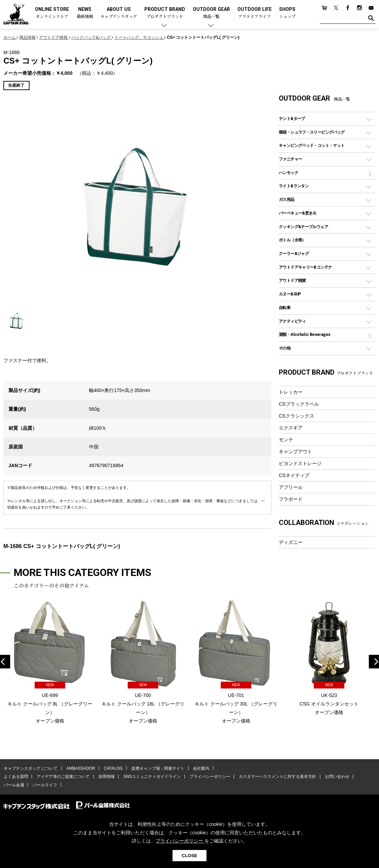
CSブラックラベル (299, 404)
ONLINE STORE (52, 13)
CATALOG (112, 768)
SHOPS (287, 13)
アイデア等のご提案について (62, 777)
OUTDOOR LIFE (255, 13)
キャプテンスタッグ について (30, 768)
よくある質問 (16, 777)
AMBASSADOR (80, 768)
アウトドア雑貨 (292, 280)
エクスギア (291, 428)
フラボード (291, 499)
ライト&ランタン (294, 186)
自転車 (285, 308)
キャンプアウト (295, 452)
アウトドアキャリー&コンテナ (305, 267)
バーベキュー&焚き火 (298, 213)
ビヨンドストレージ (300, 463)
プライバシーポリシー (208, 777)
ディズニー (291, 542)
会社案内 (199, 768)
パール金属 (14, 785)
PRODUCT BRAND (165, 13)
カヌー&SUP (290, 294)
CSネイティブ (294, 475)
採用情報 (106, 777)
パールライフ (44, 785)
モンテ (286, 440)
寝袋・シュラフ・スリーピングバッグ (312, 132)
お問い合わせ (335, 777)
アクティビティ (292, 321)
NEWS (85, 13)
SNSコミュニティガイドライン (151, 777)
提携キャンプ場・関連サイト (157, 768)
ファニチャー (290, 159)
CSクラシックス (296, 416)
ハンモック (288, 173)
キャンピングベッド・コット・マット (312, 145)
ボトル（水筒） (292, 240)
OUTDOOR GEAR (211, 13)
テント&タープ (292, 118)
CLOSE (189, 856)
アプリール (291, 487)
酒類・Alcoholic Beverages (304, 334)
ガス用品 (287, 199)
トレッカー (291, 392)
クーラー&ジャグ (294, 253)
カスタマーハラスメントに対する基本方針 (275, 777)
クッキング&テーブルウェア (303, 227)
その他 (285, 348)
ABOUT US (119, 13)
